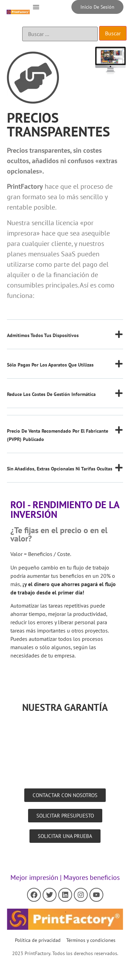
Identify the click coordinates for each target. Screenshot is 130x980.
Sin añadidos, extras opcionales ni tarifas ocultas (60, 469)
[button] (36, 7)
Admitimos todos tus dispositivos (43, 335)
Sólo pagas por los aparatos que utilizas (50, 365)
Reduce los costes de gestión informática (51, 394)
